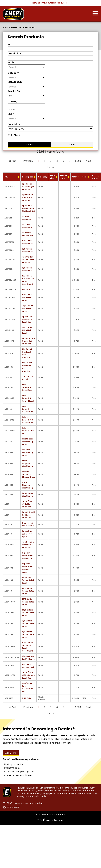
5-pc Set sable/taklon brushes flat (28, 556)
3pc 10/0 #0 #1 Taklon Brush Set (28, 504)
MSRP (11, 114)
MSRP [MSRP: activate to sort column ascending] (75, 177)
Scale (11, 62)
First (14, 161)
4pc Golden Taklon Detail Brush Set (28, 260)
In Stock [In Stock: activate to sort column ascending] (95, 177)
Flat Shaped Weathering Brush (28, 442)
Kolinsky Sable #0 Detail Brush (28, 387)
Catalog (13, 101)
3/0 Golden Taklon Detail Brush (28, 624)
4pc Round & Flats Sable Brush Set (28, 545)
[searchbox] (27, 110)
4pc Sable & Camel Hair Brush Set (28, 197)
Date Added (15, 124)
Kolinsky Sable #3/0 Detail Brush (28, 420)
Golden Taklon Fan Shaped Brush (28, 474)
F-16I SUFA (27, 698)
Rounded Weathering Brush (27, 452)
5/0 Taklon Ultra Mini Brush (27, 330)
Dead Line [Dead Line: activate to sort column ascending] (53, 177)
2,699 (78, 161)
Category (13, 73)
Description (14, 53)
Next (88, 161)
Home (6, 28)
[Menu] (95, 14)
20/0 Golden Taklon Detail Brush (28, 613)
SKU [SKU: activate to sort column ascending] (6, 177)
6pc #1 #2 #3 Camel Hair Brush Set (28, 341)
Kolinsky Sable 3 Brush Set (28, 431)
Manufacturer (16, 82)
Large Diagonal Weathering (27, 485)
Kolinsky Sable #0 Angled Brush (28, 398)
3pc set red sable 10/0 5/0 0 (27, 534)
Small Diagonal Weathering (27, 463)
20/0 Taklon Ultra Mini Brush (27, 308)
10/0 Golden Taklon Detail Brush (28, 602)
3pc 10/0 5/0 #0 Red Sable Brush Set (28, 675)
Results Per (14, 91)
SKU (10, 44)
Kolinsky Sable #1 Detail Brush (28, 409)
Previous (28, 161)
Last (49, 167)
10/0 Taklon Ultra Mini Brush (27, 298)
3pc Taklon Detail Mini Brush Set (27, 319)
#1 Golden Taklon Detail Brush (28, 591)
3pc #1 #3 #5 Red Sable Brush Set (29, 515)
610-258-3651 (14, 807)
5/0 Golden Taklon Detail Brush (28, 634)
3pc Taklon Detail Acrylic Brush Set (28, 187)
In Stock (16, 135)
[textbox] (26, 67)
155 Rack (26, 289)
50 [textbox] (10, 96)
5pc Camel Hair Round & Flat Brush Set (28, 208)
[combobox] (26, 67)
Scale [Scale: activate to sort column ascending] (85, 177)
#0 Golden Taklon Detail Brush (28, 580)
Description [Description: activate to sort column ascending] (28, 177)
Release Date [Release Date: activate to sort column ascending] (64, 177)
